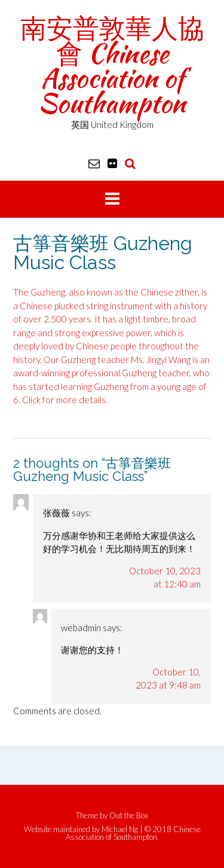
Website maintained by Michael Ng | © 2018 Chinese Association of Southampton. (112, 833)
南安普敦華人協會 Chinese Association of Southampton (112, 66)
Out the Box (129, 815)
